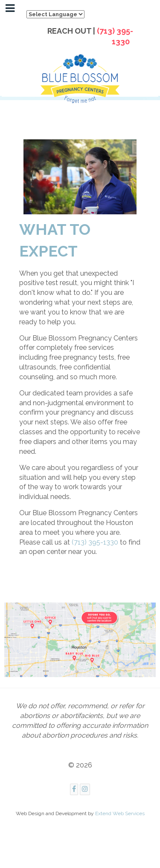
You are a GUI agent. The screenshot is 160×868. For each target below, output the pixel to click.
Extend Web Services (120, 813)
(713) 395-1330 (95, 542)
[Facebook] (74, 789)
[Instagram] (85, 789)
